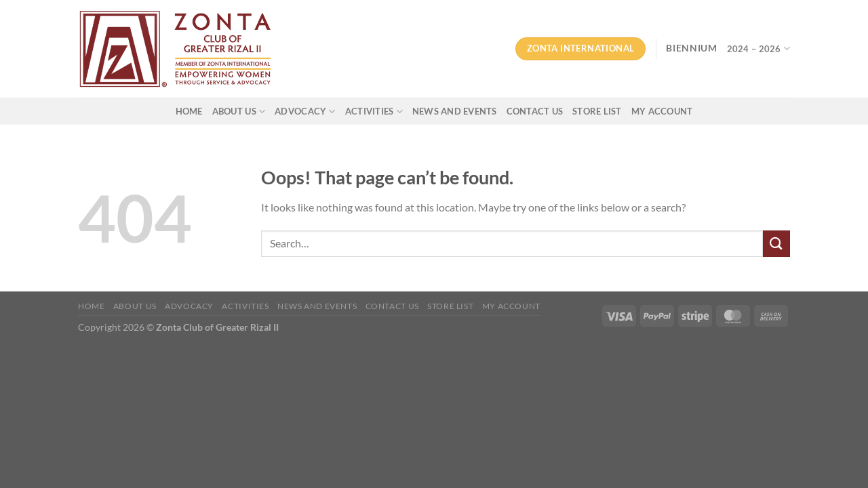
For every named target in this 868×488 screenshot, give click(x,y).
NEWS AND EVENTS (455, 111)
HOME (189, 111)
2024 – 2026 (758, 48)
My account (662, 111)
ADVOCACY (305, 111)
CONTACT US (535, 111)
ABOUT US (239, 111)
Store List (597, 111)
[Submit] (776, 244)
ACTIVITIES (374, 111)
